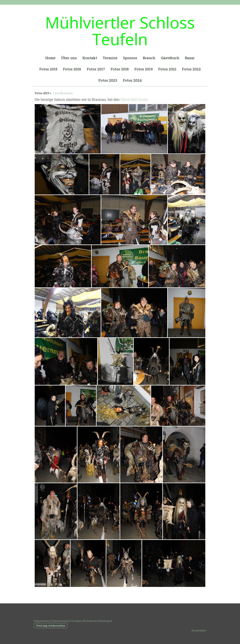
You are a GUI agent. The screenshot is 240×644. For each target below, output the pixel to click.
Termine (110, 58)
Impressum (42, 621)
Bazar (190, 58)
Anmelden (199, 630)
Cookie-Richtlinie (84, 621)
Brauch (149, 58)
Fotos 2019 (144, 69)
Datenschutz (61, 621)
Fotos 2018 (120, 69)
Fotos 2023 (108, 80)
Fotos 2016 (72, 69)
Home (50, 58)
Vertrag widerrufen (51, 625)
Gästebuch (170, 58)
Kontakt (90, 58)
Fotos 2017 (96, 69)
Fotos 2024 (132, 80)
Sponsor (130, 58)
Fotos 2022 (191, 69)
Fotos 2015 (48, 69)
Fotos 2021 (167, 69)
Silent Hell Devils (134, 99)
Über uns (69, 58)
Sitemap (104, 621)
